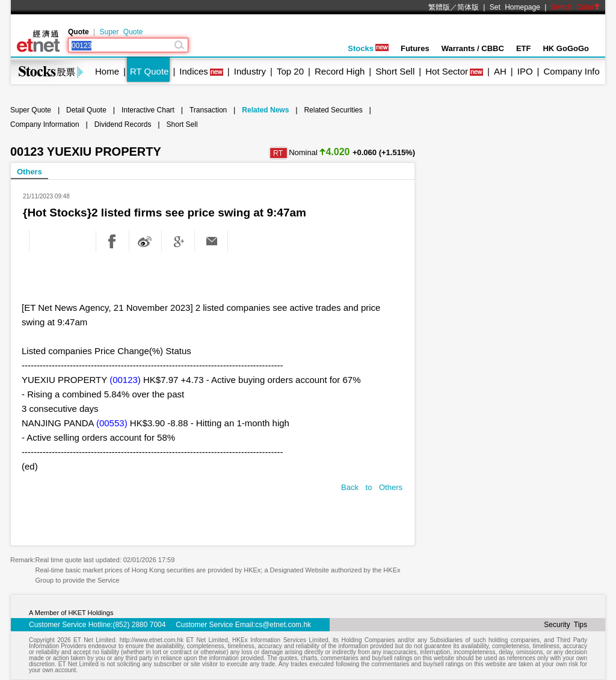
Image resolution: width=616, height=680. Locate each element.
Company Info (571, 71)
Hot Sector (447, 71)
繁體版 (439, 7)
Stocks (368, 48)
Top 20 (290, 71)
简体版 (468, 7)
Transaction (208, 110)
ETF (524, 48)
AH (500, 71)
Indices (194, 71)
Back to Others (372, 487)
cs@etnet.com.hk (283, 625)
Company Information (45, 124)
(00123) (125, 380)
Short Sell (395, 71)
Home (107, 71)
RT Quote (149, 71)
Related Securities (333, 110)
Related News (265, 110)
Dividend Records (123, 124)
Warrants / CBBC (473, 48)
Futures (415, 48)
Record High (340, 71)
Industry (250, 71)
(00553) (112, 423)
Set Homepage (515, 7)
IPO (525, 71)
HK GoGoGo (566, 48)
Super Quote (121, 32)
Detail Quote (86, 110)
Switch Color (576, 7)
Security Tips (565, 625)
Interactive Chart (148, 110)
